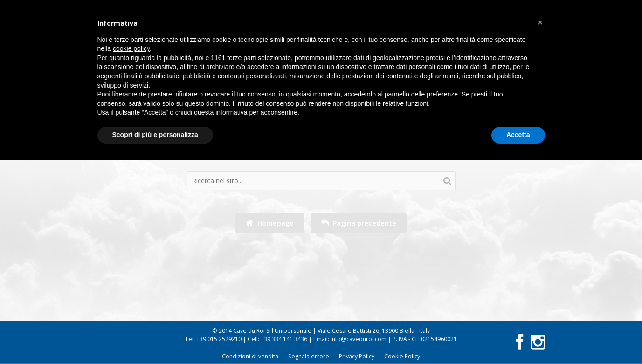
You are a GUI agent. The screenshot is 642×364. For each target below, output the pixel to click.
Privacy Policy (357, 356)
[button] (540, 22)
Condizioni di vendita (250, 356)
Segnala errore (309, 356)
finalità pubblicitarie (151, 76)
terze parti (242, 58)
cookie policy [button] (131, 48)
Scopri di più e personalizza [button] (155, 135)
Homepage (270, 223)
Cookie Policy (402, 356)
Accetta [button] (518, 135)
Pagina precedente (359, 223)
